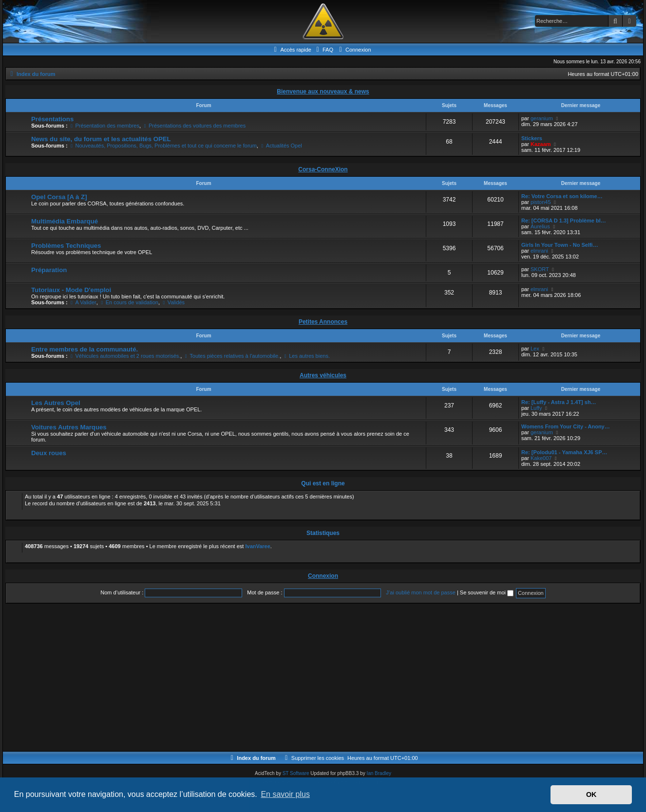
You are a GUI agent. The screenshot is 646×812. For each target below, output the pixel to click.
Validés (173, 302)
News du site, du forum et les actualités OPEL (101, 139)
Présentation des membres (104, 126)
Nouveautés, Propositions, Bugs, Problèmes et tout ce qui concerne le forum (163, 146)
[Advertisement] (298, 678)
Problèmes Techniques (66, 246)
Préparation (49, 270)
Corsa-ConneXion (323, 169)
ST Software (296, 773)
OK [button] (591, 794)
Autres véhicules (323, 375)
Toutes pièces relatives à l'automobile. (231, 356)
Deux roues (49, 453)
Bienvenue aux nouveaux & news (323, 92)
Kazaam (541, 144)
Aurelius (540, 226)
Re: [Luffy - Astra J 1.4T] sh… (559, 402)
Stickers (532, 138)
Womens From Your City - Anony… (566, 426)
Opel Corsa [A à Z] (59, 197)
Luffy (536, 408)
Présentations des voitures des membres (194, 126)
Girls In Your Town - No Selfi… (560, 245)
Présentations (52, 119)
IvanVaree (257, 546)
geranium (542, 118)
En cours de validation (129, 302)
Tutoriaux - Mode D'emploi (71, 290)
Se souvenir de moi (487, 592)
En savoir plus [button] (285, 794)
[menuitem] (323, 50)
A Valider (83, 302)
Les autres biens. (306, 356)
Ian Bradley (379, 773)
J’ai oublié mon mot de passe (420, 592)
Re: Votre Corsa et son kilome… (562, 196)
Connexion (323, 576)
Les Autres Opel (56, 403)
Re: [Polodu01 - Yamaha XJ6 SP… (564, 452)
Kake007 (541, 458)
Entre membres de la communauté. (85, 349)
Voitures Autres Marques (69, 427)
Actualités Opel (281, 146)
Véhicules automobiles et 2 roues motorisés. (125, 356)
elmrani (539, 251)
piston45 (541, 202)
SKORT (540, 269)
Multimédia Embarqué (65, 221)
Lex (535, 349)
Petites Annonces (323, 322)
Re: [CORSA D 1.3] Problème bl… (564, 221)
